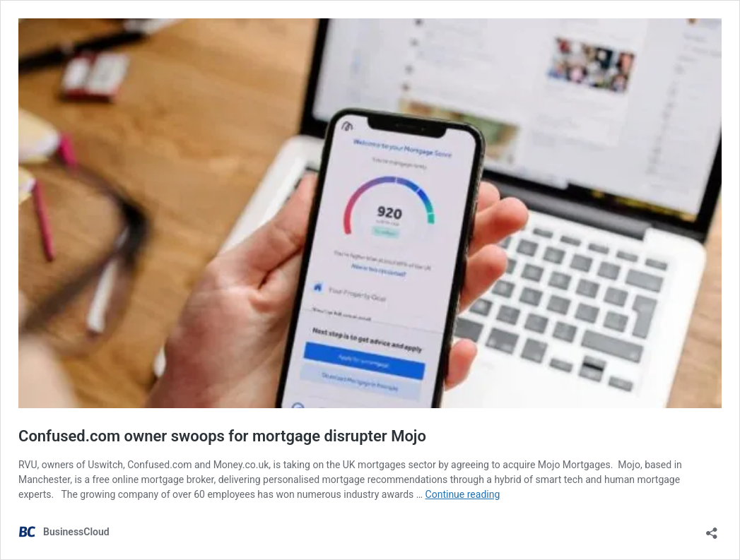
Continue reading (463, 494)
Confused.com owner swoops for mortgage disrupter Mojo (222, 436)
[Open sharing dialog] (712, 529)
